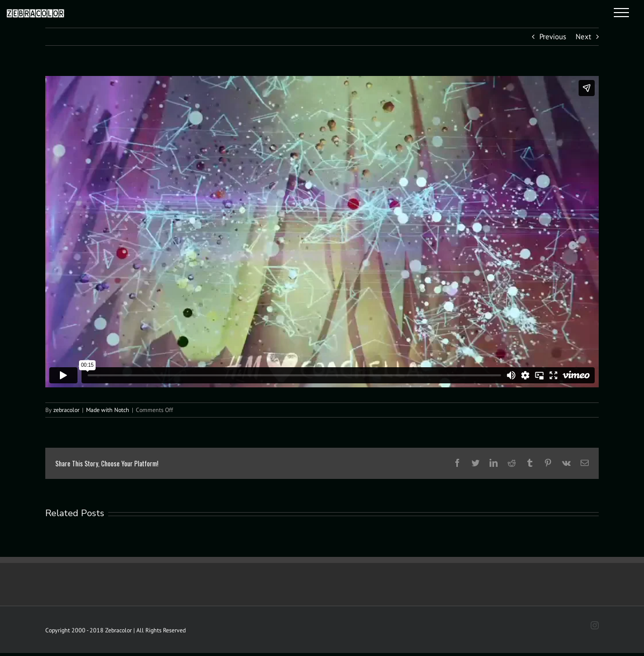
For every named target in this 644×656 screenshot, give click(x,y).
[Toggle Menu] (622, 13)
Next (583, 36)
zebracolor (66, 410)
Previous (553, 36)
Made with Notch (108, 410)
